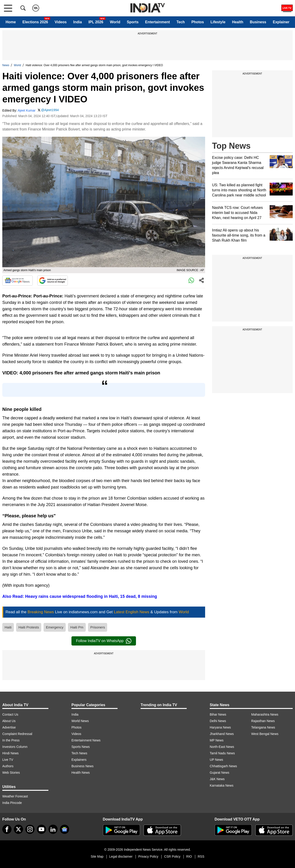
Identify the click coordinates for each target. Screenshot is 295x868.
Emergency (55, 627)
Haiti (8, 627)
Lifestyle (218, 22)
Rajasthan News (263, 721)
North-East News (222, 747)
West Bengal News (265, 734)
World (115, 22)
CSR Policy (172, 856)
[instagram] (30, 829)
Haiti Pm (77, 627)
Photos (198, 22)
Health (238, 22)
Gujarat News (220, 773)
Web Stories (11, 773)
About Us (9, 721)
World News (80, 721)
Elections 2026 (35, 22)
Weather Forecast (15, 796)
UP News (216, 760)
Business (258, 22)
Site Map (97, 856)
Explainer (281, 22)
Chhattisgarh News (223, 766)
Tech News (79, 753)
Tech (181, 22)
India (78, 22)
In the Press (11, 740)
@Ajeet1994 (50, 110)
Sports (133, 22)
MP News (217, 740)
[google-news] (65, 829)
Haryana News (220, 727)
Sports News (81, 747)
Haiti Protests (29, 627)
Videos (61, 22)
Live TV (8, 760)
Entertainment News (86, 740)
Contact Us (10, 714)
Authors (8, 766)
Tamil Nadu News (222, 753)
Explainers (79, 760)
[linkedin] (53, 829)
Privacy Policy (148, 856)
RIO (189, 856)
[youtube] (41, 829)
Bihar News (218, 714)
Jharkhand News (222, 734)
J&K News (217, 779)
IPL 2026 (96, 22)
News (6, 65)
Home (11, 22)
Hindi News (10, 753)
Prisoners (98, 627)
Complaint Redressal (17, 734)
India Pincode (12, 803)
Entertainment (158, 22)
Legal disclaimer (121, 856)
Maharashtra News (265, 714)
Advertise (9, 727)
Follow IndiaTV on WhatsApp (104, 641)
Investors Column (15, 747)
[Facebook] (7, 829)
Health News (81, 773)
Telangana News (263, 727)
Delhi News (218, 721)
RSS (201, 856)
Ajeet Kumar (27, 110)
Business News (83, 766)
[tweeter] (18, 829)
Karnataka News (222, 785)
